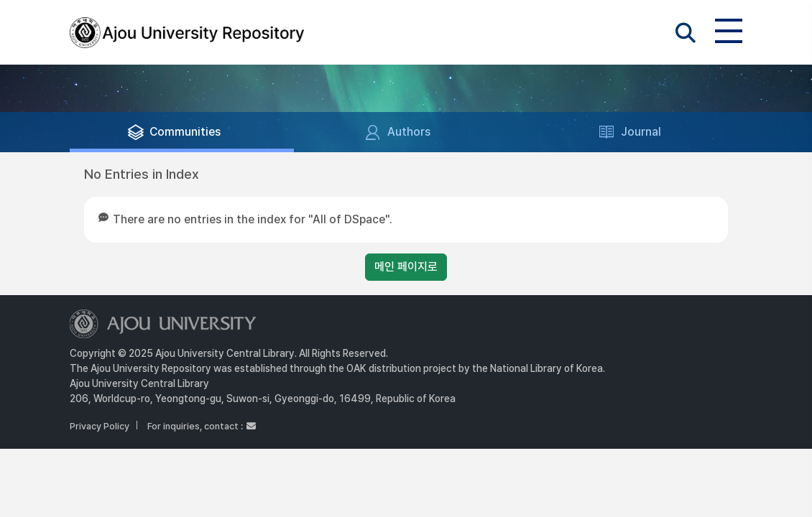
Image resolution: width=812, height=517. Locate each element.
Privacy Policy (100, 426)
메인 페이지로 (406, 267)
